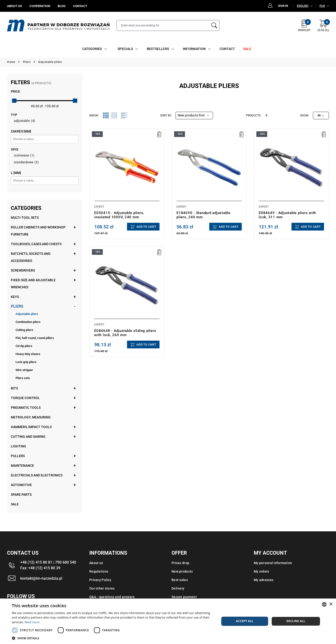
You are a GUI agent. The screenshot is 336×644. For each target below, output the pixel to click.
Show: (305, 116)
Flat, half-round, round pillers (35, 338)
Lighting (18, 446)
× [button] (331, 604)
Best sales (180, 580)
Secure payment (184, 597)
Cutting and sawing (28, 437)
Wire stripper (24, 370)
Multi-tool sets (25, 218)
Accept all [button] (245, 621)
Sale (15, 504)
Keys (15, 297)
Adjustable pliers (27, 314)
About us (96, 563)
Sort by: (166, 116)
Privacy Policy (100, 580)
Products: (254, 116)
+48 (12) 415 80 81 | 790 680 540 (48, 562)
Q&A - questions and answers (112, 597)
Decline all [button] (296, 621)
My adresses (264, 580)
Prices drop (180, 563)
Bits (14, 388)
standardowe (26, 162)
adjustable (25, 121)
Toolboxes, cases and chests (36, 244)
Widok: (94, 116)
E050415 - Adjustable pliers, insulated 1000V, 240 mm (119, 215)
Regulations (99, 571)
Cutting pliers (24, 330)
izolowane (24, 155)
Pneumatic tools (26, 408)
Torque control (25, 398)
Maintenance (22, 466)
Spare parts (21, 495)
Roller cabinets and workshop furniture (38, 231)
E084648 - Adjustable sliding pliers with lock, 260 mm (125, 333)
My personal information (273, 563)
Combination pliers (28, 322)
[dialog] (168, 621)
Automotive (21, 485)
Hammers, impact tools (31, 427)
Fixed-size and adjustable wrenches (33, 284)
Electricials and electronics (37, 475)
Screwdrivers (23, 270)
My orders (262, 571)
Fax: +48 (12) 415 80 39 (40, 568)
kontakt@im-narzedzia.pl (41, 578)
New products (182, 571)
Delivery (178, 588)
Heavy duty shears (28, 354)
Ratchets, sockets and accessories (31, 257)
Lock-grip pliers (26, 362)
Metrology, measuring (31, 417)
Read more (32, 622)
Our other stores (102, 588)
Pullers (18, 456)
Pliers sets (23, 378)
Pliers (17, 306)
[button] (113, 638)
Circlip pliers (24, 346)
